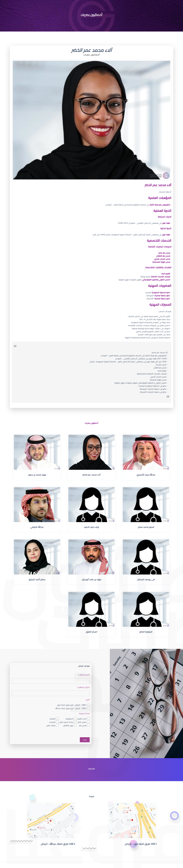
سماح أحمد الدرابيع (37, 579)
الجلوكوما (70, 719)
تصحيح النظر (82, 722)
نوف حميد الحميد (91, 527)
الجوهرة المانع (146, 632)
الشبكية (53, 719)
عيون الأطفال (68, 726)
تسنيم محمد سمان (146, 527)
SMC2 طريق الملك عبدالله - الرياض (58, 844)
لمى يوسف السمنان (146, 579)
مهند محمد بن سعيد (37, 475)
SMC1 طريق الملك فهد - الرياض (141, 844)
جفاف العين (51, 726)
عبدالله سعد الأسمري (146, 475)
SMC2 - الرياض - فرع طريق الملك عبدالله (71, 708)
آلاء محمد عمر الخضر (92, 475)
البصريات (52, 722)
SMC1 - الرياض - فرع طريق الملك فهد (72, 705)
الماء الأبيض (82, 719)
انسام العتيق (91, 632)
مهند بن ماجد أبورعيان (91, 579)
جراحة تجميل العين (66, 722)
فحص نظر (83, 726)
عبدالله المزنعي (37, 527)
